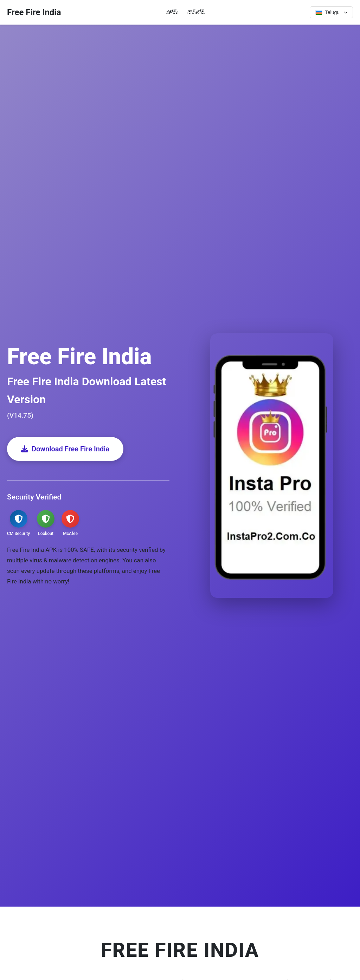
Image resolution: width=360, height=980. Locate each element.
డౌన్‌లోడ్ (196, 12)
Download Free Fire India (65, 449)
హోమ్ (172, 12)
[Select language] (331, 12)
